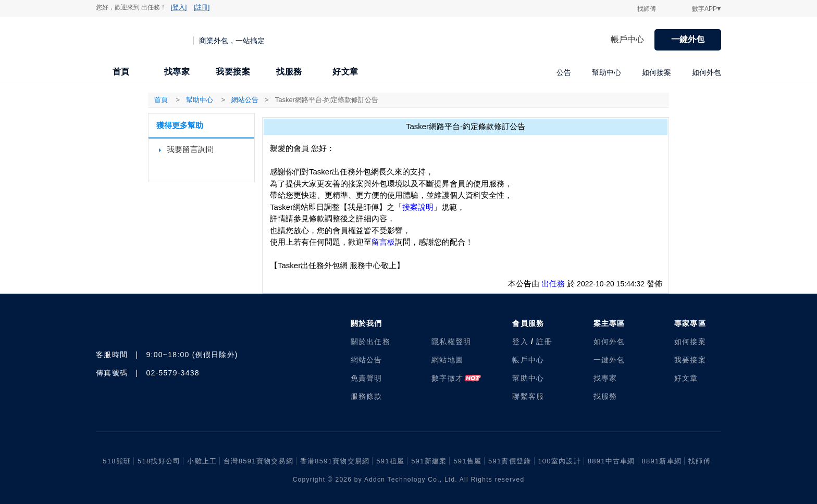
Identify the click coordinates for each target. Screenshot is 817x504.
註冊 (544, 342)
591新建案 (429, 461)
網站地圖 (447, 360)
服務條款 (367, 396)
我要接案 (233, 72)
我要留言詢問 (190, 149)
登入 (520, 342)
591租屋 (390, 461)
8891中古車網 (611, 461)
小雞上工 (202, 461)
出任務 (553, 283)
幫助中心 (606, 72)
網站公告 (367, 360)
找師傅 (647, 9)
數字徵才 (447, 378)
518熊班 (117, 461)
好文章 (345, 72)
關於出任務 (370, 342)
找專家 (177, 72)
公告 (564, 72)
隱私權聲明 (451, 342)
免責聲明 (367, 378)
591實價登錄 (510, 461)
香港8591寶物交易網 (335, 461)
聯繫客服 (528, 396)
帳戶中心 (627, 39)
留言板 (383, 242)
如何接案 (657, 72)
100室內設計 (559, 461)
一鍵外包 (688, 39)
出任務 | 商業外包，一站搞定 (145, 40)
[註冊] (202, 7)
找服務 (289, 72)
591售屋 (467, 461)
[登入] (179, 7)
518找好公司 (159, 461)
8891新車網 (662, 461)
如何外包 (707, 72)
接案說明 (418, 207)
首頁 (121, 72)
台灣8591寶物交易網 (258, 461)
